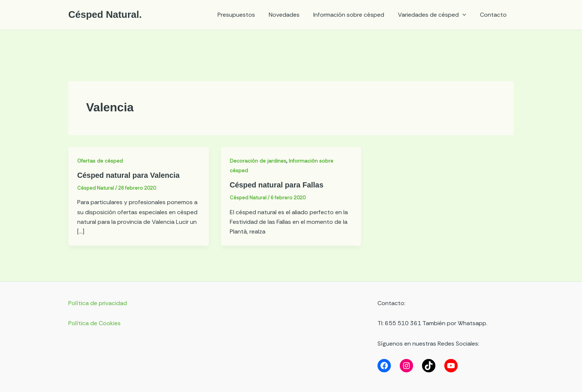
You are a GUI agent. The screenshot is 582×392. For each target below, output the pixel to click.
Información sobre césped (354, 15)
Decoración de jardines (259, 161)
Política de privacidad (98, 303)
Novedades (291, 15)
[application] (465, 15)
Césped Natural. (105, 14)
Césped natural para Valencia (129, 175)
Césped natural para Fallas (277, 185)
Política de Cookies (94, 323)
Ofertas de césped (101, 161)
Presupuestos (245, 15)
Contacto (494, 15)
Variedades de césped (435, 15)
